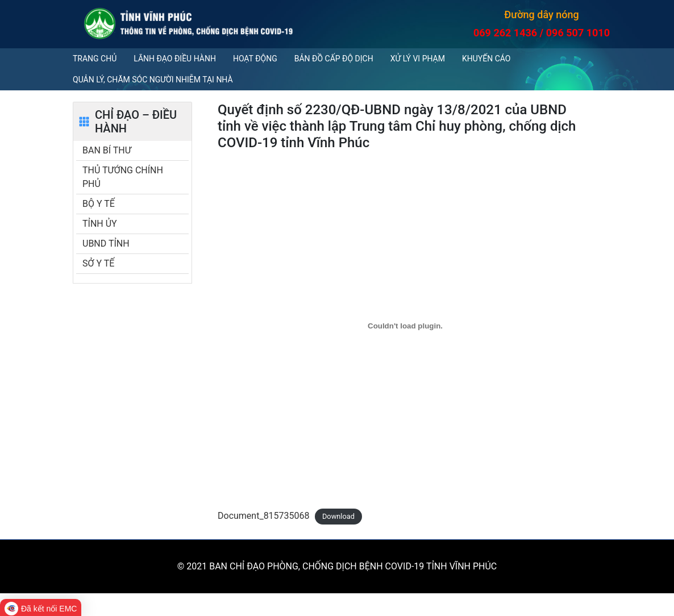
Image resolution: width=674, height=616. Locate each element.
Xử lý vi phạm (418, 59)
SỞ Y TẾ (98, 263)
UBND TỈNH (106, 244)
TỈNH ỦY (100, 224)
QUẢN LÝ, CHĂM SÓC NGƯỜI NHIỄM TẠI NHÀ (153, 80)
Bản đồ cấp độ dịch (334, 59)
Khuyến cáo (486, 59)
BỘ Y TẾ (99, 204)
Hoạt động (255, 59)
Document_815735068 (264, 516)
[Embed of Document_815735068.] (405, 326)
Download (338, 516)
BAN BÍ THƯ (107, 150)
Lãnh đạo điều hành (175, 59)
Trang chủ (95, 59)
